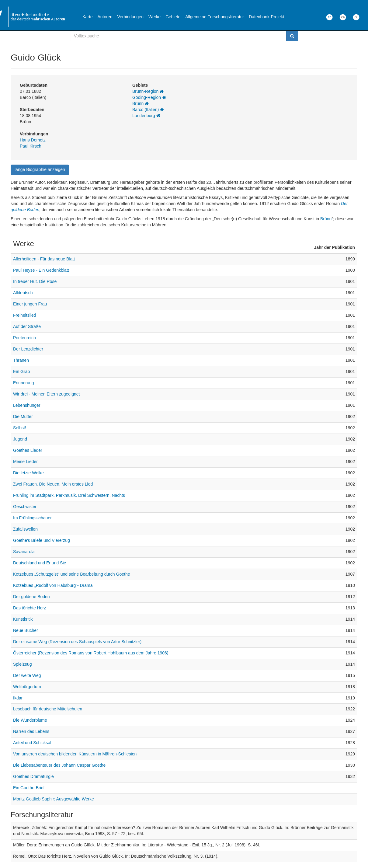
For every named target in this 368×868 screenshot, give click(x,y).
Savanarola (24, 552)
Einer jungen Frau (30, 304)
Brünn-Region (148, 91)
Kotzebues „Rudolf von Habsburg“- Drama (53, 585)
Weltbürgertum (27, 687)
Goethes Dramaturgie (33, 776)
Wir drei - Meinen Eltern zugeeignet (46, 394)
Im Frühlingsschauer (32, 518)
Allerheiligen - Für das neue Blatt (44, 259)
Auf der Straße (27, 326)
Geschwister (25, 507)
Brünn (141, 103)
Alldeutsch (23, 293)
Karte (87, 17)
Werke (154, 17)
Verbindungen (130, 17)
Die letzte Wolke (28, 473)
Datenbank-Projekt (266, 17)
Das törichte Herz (30, 608)
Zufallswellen (25, 529)
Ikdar (18, 698)
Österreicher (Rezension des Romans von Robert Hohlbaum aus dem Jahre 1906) (91, 653)
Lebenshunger (27, 405)
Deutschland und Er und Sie (40, 563)
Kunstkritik (23, 619)
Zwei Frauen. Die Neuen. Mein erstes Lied (53, 484)
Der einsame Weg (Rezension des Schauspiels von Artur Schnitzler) (77, 642)
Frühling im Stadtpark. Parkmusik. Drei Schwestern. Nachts (69, 495)
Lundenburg (146, 116)
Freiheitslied (24, 315)
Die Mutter (23, 417)
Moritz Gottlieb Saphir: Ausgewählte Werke (54, 799)
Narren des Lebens (31, 731)
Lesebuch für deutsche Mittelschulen (48, 709)
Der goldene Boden (31, 597)
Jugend (20, 439)
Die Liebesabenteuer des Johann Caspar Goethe (59, 765)
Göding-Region (149, 97)
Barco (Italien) (148, 110)
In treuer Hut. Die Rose (35, 281)
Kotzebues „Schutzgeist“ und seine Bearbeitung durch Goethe (71, 574)
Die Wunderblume (30, 720)
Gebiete (173, 17)
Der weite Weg (27, 675)
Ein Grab (21, 371)
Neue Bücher (26, 630)
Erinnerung (24, 383)
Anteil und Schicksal (32, 743)
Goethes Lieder (28, 450)
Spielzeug (23, 664)
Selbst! (20, 428)
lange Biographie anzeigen (40, 169)
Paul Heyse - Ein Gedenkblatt (41, 270)
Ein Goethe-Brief (29, 788)
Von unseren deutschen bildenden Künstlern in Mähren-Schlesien (75, 754)
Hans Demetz (33, 140)
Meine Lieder (25, 462)
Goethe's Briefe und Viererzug (42, 540)
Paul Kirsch (31, 146)
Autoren (105, 17)
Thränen (21, 360)
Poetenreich (24, 338)
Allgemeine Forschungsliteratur (215, 17)
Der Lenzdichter (28, 349)
